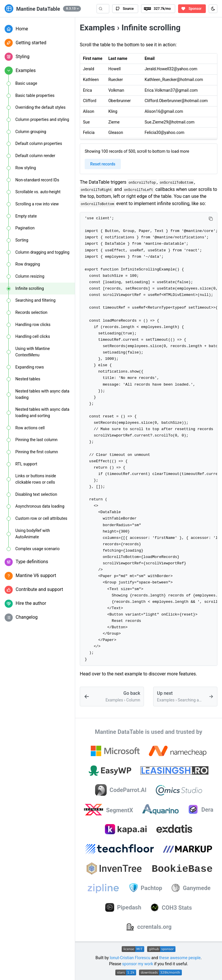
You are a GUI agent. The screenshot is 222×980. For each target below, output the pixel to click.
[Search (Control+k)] (103, 9)
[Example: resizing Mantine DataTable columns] (112, 696)
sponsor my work (138, 964)
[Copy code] (211, 219)
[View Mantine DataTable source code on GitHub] (125, 9)
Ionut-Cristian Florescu (130, 958)
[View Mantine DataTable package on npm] (158, 9)
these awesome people (180, 958)
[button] (72, 9)
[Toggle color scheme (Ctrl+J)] (213, 9)
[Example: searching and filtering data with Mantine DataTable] (185, 696)
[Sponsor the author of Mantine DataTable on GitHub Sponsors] (192, 9)
